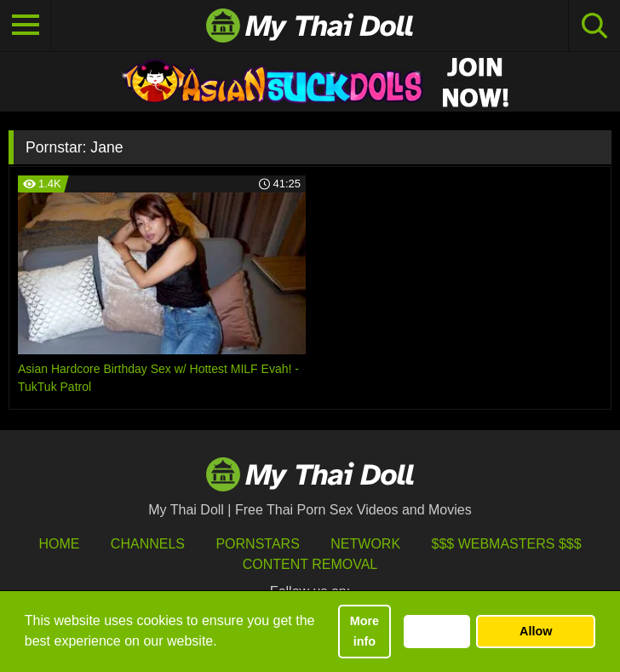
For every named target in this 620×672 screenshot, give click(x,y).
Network (365, 544)
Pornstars (257, 544)
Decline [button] (436, 631)
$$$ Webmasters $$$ (507, 544)
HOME (59, 544)
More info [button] (365, 631)
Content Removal (310, 564)
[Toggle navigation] (26, 26)
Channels (148, 544)
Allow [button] (536, 631)
